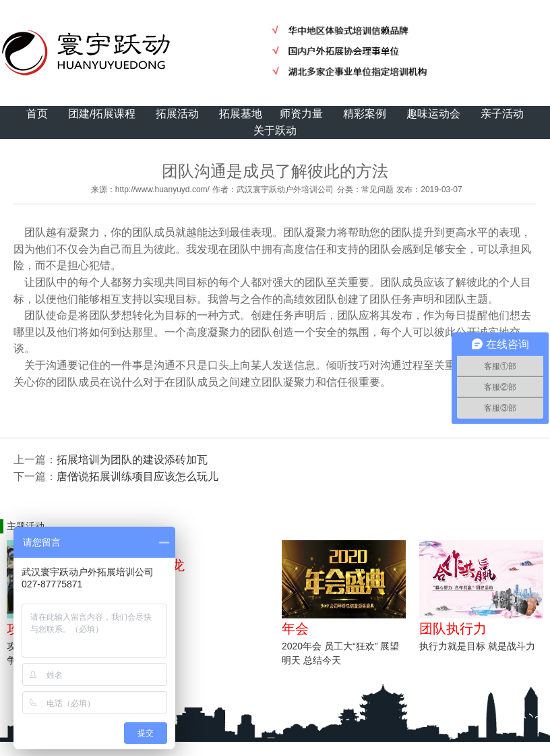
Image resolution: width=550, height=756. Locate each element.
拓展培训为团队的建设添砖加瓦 (132, 460)
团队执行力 (453, 629)
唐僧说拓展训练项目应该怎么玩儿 (137, 476)
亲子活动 (502, 114)
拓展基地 (241, 114)
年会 (295, 629)
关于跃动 (275, 130)
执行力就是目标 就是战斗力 (477, 646)
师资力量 (301, 114)
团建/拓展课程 (102, 114)
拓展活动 (177, 114)
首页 (37, 114)
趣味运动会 (433, 114)
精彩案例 (365, 114)
